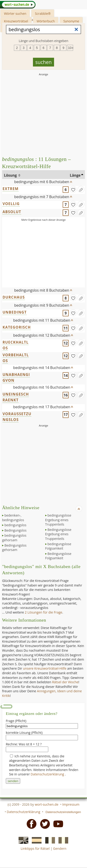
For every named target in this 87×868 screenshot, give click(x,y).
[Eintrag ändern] (81, 189)
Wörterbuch (46, 21)
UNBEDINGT (15, 312)
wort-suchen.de (47, 804)
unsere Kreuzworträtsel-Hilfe (45, 668)
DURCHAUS (14, 297)
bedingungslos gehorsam (14, 538)
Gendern (60, 848)
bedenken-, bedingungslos (13, 518)
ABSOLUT (12, 212)
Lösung (11, 175)
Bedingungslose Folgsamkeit (58, 556)
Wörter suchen (15, 14)
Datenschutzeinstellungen (63, 812)
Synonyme (71, 21)
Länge (75, 175)
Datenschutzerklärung (48, 774)
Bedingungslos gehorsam (14, 548)
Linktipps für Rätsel (35, 848)
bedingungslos (15, 525)
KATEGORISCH (17, 327)
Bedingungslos (15, 530)
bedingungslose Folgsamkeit (58, 546)
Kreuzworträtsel (16, 21)
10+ (71, 48)
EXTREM (11, 189)
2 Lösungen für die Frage (43, 612)
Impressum (71, 804)
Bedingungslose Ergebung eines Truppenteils (58, 534)
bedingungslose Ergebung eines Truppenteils (58, 520)
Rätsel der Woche (65, 682)
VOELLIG (11, 204)
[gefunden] (73, 189)
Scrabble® (43, 14)
